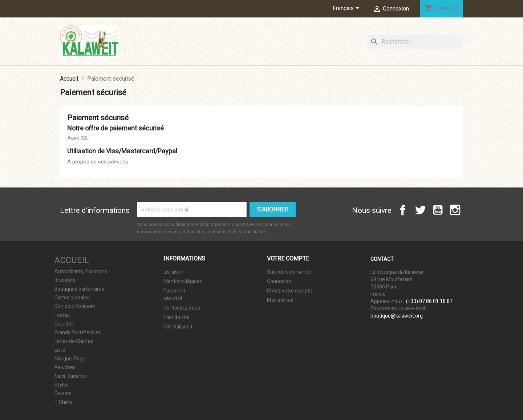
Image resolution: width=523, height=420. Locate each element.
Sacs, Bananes (71, 376)
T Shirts (63, 403)
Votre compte (288, 259)
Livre (60, 350)
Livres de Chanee (74, 342)
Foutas (62, 315)
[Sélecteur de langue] (347, 9)
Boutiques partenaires (79, 289)
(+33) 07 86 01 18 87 (429, 301)
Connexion (279, 281)
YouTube (438, 210)
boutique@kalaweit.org (397, 316)
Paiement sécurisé (174, 295)
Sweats (63, 394)
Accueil (72, 260)
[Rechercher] (415, 42)
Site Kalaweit (178, 327)
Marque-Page (70, 359)
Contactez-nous (182, 308)
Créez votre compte (290, 291)
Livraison (173, 272)
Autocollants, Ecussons (81, 272)
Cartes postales (72, 298)
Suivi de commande (289, 272)
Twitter (420, 210)
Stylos (62, 385)
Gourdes (64, 324)
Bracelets (65, 280)
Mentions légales (183, 281)
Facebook (403, 210)
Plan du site (177, 317)
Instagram (455, 210)
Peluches (65, 368)
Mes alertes (280, 300)
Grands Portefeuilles (78, 333)
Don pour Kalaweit (75, 307)
